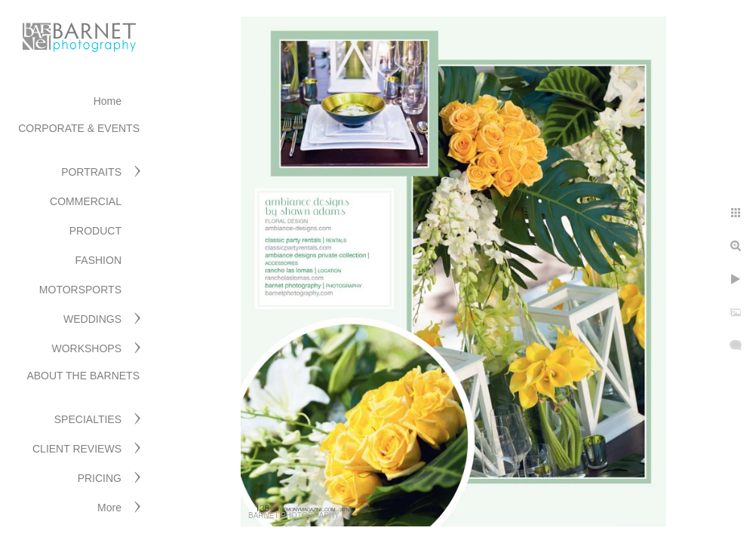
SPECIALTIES (88, 419)
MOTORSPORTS (80, 290)
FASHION (98, 260)
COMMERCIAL (86, 201)
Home (108, 101)
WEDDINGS (92, 319)
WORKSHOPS (86, 348)
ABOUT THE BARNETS (83, 376)
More (109, 508)
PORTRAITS (91, 172)
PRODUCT (95, 231)
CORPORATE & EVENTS (79, 128)
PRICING (100, 478)
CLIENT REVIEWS (77, 449)
